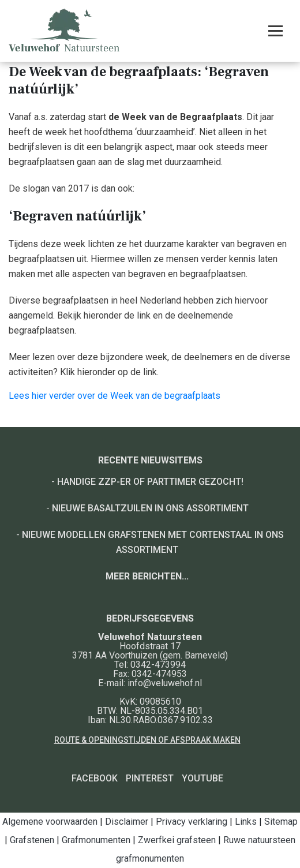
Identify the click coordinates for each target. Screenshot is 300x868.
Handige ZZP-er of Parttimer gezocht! (150, 482)
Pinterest (150, 778)
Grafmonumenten (96, 840)
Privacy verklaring (192, 822)
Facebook (95, 778)
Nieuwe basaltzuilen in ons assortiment (150, 508)
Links (246, 822)
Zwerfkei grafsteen (177, 840)
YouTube (202, 778)
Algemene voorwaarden (50, 822)
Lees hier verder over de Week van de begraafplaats (115, 396)
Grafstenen (32, 840)
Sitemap (281, 822)
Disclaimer (127, 822)
